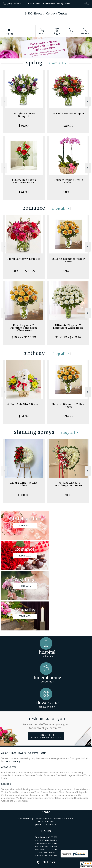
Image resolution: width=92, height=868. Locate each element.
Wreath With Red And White (24, 484)
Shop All (56, 63)
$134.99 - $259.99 (68, 337)
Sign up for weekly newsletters (46, 676)
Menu (9, 34)
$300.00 (24, 495)
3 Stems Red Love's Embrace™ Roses (24, 181)
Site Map (60, 866)
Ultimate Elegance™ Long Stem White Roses (68, 326)
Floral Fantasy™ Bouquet (24, 259)
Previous (4, 101)
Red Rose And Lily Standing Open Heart (68, 484)
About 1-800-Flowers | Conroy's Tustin (24, 692)
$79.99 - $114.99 (24, 337)
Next (88, 101)
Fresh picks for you (46, 662)
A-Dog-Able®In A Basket (24, 404)
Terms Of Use (10, 866)
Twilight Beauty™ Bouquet (24, 115)
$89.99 (24, 126)
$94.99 (68, 271)
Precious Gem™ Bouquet (68, 114)
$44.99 (24, 192)
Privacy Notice (25, 866)
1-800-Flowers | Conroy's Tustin (46, 13)
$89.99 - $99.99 (24, 271)
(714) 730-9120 (14, 3)
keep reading (13, 701)
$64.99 (24, 416)
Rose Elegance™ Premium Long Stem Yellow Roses (24, 328)
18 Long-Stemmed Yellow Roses (68, 260)
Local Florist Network (44, 866)
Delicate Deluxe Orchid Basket (68, 181)
